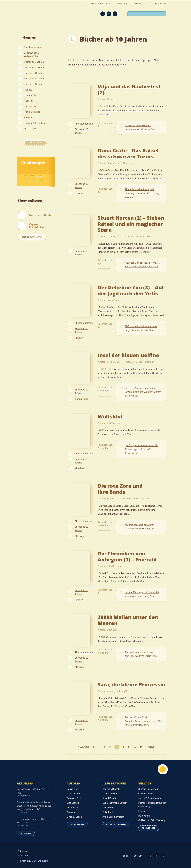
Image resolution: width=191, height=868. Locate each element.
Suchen (163, 14)
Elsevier (142, 811)
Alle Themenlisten (32, 237)
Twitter (115, 14)
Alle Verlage (149, 828)
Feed (103, 14)
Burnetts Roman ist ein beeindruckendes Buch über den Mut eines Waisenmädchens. (144, 721)
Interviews (123, 3)
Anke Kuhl (108, 812)
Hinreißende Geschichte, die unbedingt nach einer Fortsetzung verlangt (142, 193)
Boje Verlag (144, 816)
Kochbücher (30, 106)
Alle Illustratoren (116, 825)
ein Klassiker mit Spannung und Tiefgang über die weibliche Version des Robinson (143, 392)
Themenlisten (142, 3)
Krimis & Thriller (32, 112)
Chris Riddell (109, 807)
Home (85, 4)
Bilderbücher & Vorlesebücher (31, 55)
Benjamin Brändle (111, 789)
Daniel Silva (72, 789)
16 (141, 747)
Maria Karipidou (110, 794)
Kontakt (124, 856)
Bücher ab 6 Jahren (34, 62)
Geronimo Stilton (75, 798)
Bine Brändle (73, 803)
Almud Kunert (109, 798)
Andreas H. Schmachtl (114, 817)
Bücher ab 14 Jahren (34, 84)
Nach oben (162, 770)
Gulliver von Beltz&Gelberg (152, 820)
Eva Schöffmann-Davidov (115, 803)
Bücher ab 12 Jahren (34, 78)
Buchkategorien (100, 3)
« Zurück (83, 747)
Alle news (26, 833)
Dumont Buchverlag (148, 789)
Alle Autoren (77, 825)
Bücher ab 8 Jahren (34, 67)
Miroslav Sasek (74, 817)
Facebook (109, 14)
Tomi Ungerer (73, 794)
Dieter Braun (73, 807)
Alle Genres (35, 143)
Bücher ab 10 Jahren (34, 73)
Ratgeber (29, 117)
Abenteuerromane (33, 47)
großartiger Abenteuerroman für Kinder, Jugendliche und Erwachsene (141, 449)
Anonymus (72, 812)
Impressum (23, 855)
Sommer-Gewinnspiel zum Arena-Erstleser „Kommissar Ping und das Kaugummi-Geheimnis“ (34, 806)
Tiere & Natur (31, 128)
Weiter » (151, 747)
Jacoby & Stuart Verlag (149, 798)
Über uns (136, 856)
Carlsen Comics (146, 794)
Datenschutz (24, 851)
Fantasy (28, 90)
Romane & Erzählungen (36, 123)
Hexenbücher (31, 95)
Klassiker (29, 101)
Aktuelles (161, 3)
